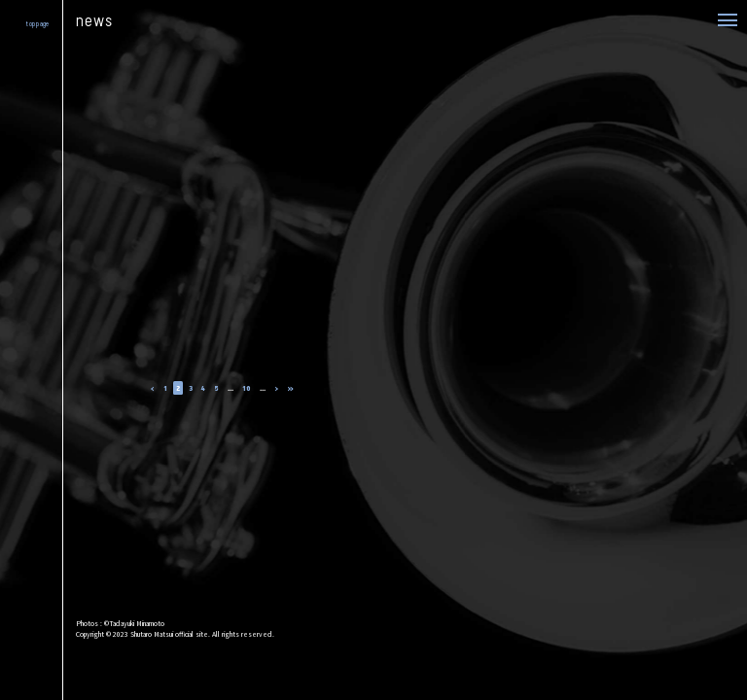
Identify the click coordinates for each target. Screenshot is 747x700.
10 (247, 387)
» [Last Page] (290, 387)
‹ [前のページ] (153, 387)
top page (37, 24)
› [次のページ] (276, 387)
